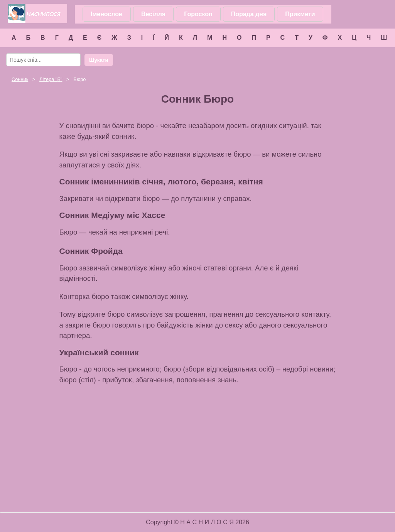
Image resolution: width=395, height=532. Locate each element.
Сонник (20, 79)
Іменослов (107, 14)
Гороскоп (198, 14)
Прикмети (300, 14)
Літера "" (51, 79)
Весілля (153, 14)
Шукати (99, 60)
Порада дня (249, 14)
